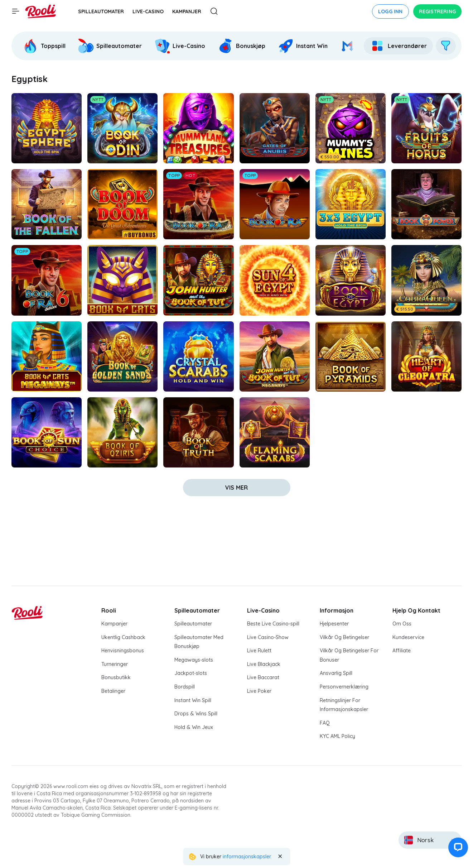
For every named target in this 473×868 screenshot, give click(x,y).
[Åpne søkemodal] (214, 12)
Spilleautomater (193, 624)
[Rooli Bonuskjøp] (242, 46)
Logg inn (390, 11)
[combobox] (430, 840)
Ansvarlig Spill (336, 673)
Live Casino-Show (268, 637)
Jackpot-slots (191, 673)
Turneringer (115, 664)
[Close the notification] (280, 857)
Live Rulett (259, 651)
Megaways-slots (194, 660)
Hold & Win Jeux (194, 727)
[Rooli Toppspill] (44, 46)
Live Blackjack (264, 664)
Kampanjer (114, 624)
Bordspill (185, 687)
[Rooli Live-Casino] (180, 46)
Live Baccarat (263, 677)
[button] (457, 852)
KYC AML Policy (337, 736)
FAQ (325, 723)
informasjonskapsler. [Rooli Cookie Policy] (247, 857)
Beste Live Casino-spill (273, 624)
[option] (45, 46)
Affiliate (402, 651)
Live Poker (259, 691)
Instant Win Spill (193, 700)
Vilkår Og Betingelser (344, 637)
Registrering (437, 11)
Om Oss (402, 624)
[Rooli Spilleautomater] (110, 46)
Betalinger (113, 691)
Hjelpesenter (334, 624)
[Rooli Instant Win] (303, 46)
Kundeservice (408, 637)
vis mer (236, 488)
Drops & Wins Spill (196, 714)
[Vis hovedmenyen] (16, 11)
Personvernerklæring (344, 687)
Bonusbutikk (116, 677)
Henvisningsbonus (123, 651)
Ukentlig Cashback (123, 637)
